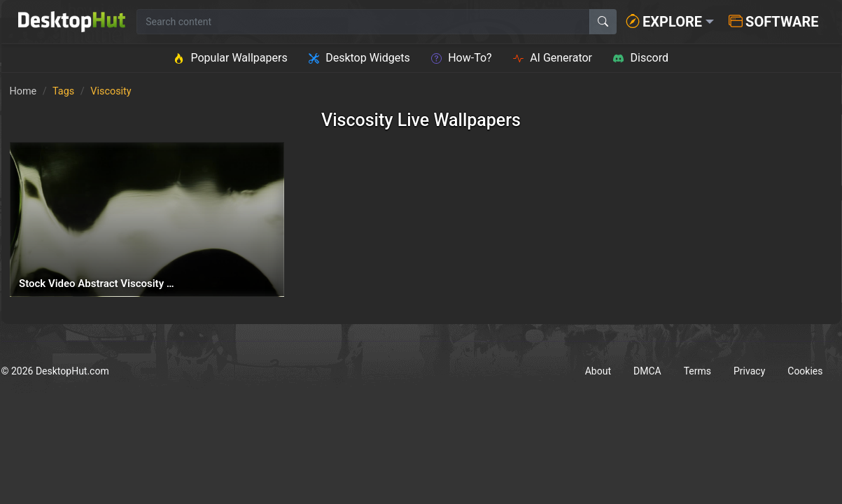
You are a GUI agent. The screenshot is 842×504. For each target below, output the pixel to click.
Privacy (749, 371)
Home (23, 91)
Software (773, 22)
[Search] (603, 22)
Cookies (805, 371)
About (598, 371)
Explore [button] (664, 22)
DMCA (647, 371)
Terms (697, 371)
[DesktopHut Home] (72, 22)
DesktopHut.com (72, 371)
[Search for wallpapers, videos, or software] (363, 22)
